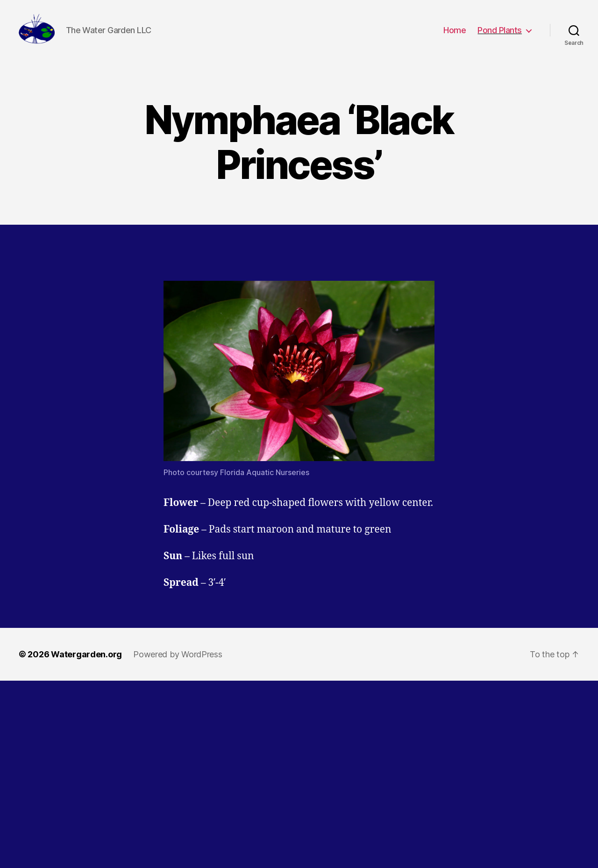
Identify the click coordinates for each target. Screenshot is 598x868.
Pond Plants (500, 34)
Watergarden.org (86, 662)
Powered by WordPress (178, 662)
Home (455, 34)
